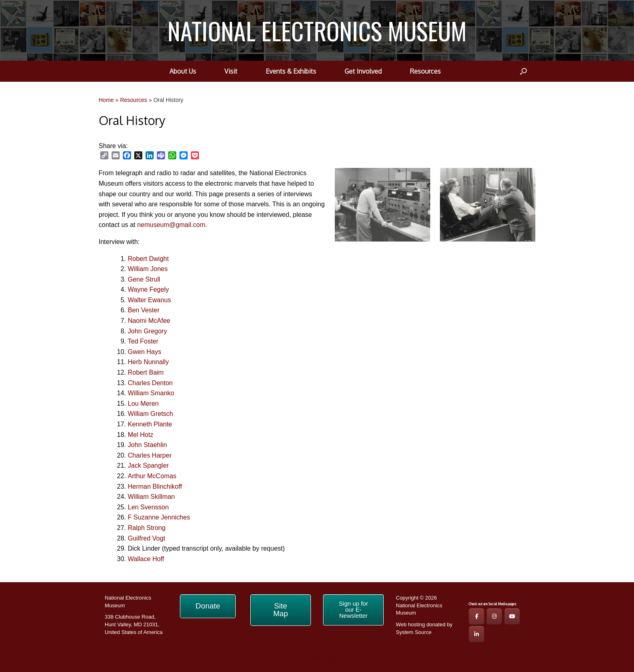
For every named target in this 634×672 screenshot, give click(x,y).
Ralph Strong (147, 528)
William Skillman (151, 497)
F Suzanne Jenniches (159, 517)
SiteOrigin (311, 656)
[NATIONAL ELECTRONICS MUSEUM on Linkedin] (477, 634)
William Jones (148, 269)
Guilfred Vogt (147, 538)
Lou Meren (143, 404)
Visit (231, 71)
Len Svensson (148, 507)
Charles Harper (150, 455)
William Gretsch (150, 414)
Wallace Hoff (146, 559)
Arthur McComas (152, 476)
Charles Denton (150, 383)
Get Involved (363, 71)
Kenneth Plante (150, 424)
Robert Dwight (148, 259)
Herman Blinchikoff (155, 487)
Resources (425, 71)
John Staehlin (147, 445)
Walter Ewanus (149, 300)
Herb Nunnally (148, 362)
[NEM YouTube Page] (512, 616)
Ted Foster (143, 341)
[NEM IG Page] (494, 616)
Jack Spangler (148, 465)
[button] (523, 71)
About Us (183, 71)
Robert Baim (146, 372)
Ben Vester (144, 310)
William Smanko (151, 393)
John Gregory (147, 331)
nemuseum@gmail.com (171, 225)
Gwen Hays (145, 352)
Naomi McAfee (149, 321)
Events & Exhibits (291, 71)
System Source (414, 632)
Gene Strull (144, 279)
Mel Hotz (141, 435)
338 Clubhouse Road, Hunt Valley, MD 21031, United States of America (134, 624)
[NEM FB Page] (477, 616)
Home (106, 100)
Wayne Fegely (148, 289)
